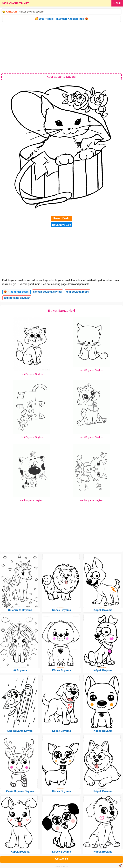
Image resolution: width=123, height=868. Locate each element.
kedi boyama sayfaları (17, 298)
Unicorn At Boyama (20, 610)
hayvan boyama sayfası (48, 292)
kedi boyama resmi (77, 292)
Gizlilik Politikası (62, 867)
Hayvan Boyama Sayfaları (31, 12)
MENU (117, 3)
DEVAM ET (61, 859)
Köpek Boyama (20, 852)
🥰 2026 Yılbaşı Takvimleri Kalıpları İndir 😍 (61, 19)
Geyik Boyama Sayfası (20, 791)
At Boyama (20, 670)
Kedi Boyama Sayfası (31, 374)
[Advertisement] (61, 47)
